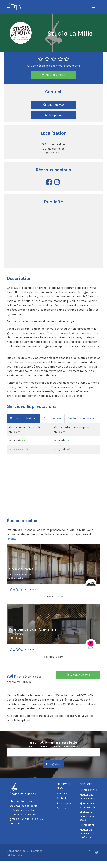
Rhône (11, 539)
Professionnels (89, 790)
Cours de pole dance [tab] (24, 418)
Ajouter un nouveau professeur (86, 834)
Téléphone (53, 115)
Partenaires (63, 808)
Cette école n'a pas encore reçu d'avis (54, 66)
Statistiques (64, 803)
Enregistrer (53, 764)
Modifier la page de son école (87, 816)
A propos (62, 793)
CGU (20, 855)
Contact (61, 798)
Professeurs (87, 825)
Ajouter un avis (54, 75)
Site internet (54, 105)
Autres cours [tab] (52, 418)
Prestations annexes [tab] (81, 418)
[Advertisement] (54, 237)
